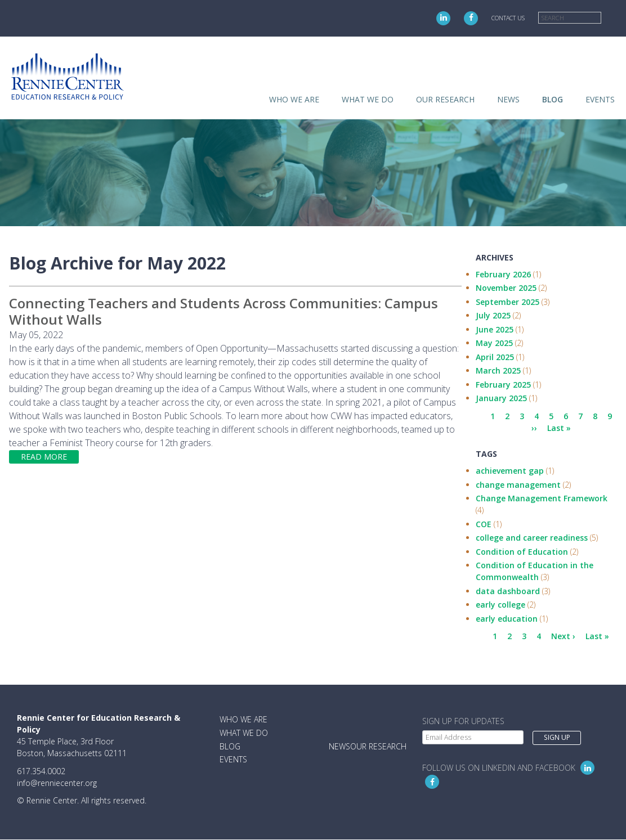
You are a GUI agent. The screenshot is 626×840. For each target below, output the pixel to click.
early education (507, 619)
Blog (553, 99)
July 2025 (493, 315)
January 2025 (501, 398)
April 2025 (495, 357)
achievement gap (510, 471)
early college (500, 605)
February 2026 (503, 274)
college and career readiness (532, 538)
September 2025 (507, 302)
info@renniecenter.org (57, 783)
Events (600, 99)
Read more (44, 457)
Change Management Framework (542, 498)
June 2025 (495, 329)
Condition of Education (522, 552)
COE (484, 524)
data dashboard (508, 591)
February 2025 (503, 385)
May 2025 (494, 343)
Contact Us (508, 18)
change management (518, 485)
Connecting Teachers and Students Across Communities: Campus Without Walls (223, 311)
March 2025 (498, 370)
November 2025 (506, 288)
